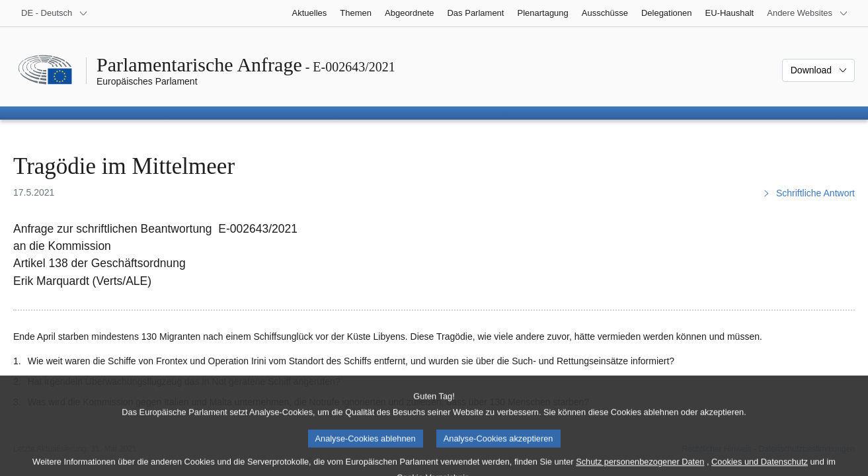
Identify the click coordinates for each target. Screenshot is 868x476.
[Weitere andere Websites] (808, 13)
